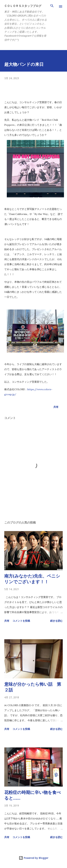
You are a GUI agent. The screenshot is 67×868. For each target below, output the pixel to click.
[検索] (52, 6)
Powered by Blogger (34, 858)
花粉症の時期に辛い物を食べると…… (33, 795)
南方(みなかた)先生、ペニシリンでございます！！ (32, 579)
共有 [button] (56, 407)
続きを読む (56, 621)
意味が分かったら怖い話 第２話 (33, 687)
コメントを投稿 (21, 621)
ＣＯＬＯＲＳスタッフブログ (23, 6)
